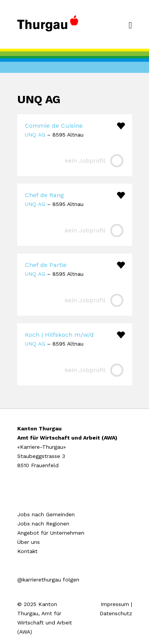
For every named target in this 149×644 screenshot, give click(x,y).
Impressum (115, 604)
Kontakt (27, 551)
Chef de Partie (46, 265)
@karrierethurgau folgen (48, 580)
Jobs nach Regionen (43, 524)
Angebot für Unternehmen (51, 533)
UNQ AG (35, 135)
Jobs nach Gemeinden (46, 514)
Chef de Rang (44, 195)
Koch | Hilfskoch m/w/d (59, 335)
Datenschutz (116, 613)
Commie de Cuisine (54, 126)
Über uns (29, 542)
